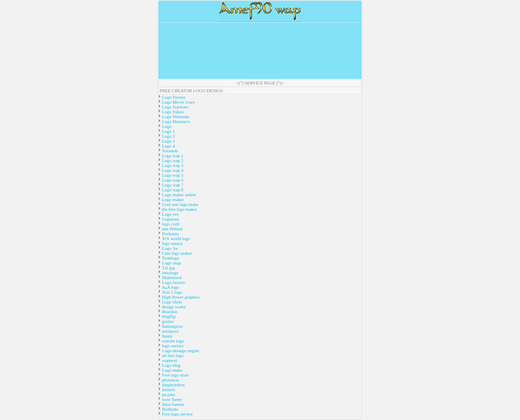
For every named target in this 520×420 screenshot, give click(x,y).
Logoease (170, 219)
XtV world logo (175, 238)
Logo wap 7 (172, 185)
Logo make (172, 370)
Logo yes (170, 214)
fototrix (168, 390)
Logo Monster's (175, 121)
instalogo (170, 273)
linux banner (173, 404)
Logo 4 (168, 146)
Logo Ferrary (173, 97)
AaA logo (170, 287)
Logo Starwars (174, 107)
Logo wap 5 (172, 175)
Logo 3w (169, 248)
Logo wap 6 (172, 180)
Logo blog (171, 365)
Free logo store (175, 375)
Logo (166, 126)
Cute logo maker (176, 253)
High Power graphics (180, 297)
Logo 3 (168, 141)
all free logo (172, 355)
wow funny (172, 399)
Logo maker (172, 199)
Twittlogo (170, 258)
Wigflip (168, 316)
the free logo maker (179, 209)
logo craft (170, 224)
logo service (172, 346)
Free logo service (177, 414)
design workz (173, 307)
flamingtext (172, 326)
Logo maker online (178, 195)
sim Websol (172, 229)
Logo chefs (171, 302)
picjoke (168, 394)
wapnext (169, 360)
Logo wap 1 (172, 156)
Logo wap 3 (172, 165)
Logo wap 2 (172, 160)
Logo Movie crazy (178, 102)
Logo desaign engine (180, 351)
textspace (170, 331)
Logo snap (171, 263)
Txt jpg (168, 268)
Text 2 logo (172, 292)
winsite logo (172, 341)
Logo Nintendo (175, 117)
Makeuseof (171, 277)
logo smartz (172, 243)
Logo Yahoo (172, 112)
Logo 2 (168, 136)
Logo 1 (168, 131)
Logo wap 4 (172, 170)
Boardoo (169, 312)
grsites (167, 321)
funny (167, 336)
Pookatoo (170, 234)
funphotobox (173, 385)
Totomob (169, 151)
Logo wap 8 (172, 190)
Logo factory (173, 282)
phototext (170, 380)
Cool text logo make (180, 204)
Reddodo (169, 409)
